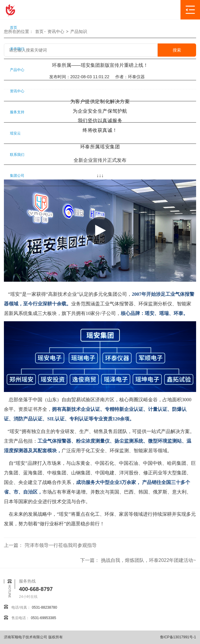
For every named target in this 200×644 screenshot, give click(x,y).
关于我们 (17, 49)
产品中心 (17, 70)
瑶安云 (15, 133)
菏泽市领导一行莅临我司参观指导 (61, 545)
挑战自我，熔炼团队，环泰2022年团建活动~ (148, 560)
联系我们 (17, 155)
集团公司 (17, 176)
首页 (14, 28)
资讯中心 (17, 91)
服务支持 (17, 112)
